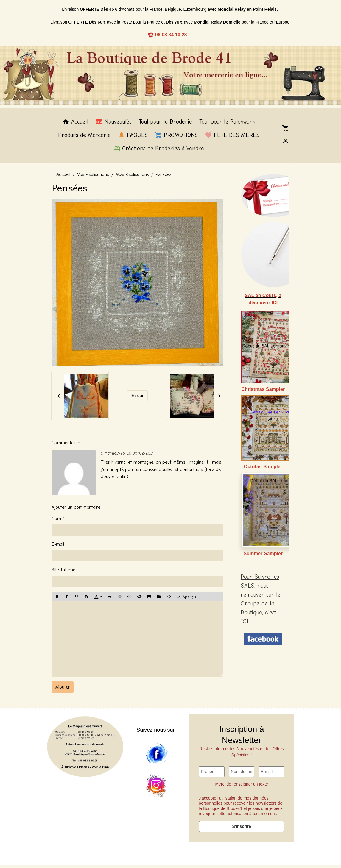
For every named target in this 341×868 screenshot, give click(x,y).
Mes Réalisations (132, 178)
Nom (56, 522)
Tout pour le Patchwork (227, 125)
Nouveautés (114, 125)
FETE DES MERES (232, 139)
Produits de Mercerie (84, 139)
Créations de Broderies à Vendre (159, 152)
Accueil (75, 125)
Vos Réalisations (93, 178)
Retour (137, 399)
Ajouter (63, 690)
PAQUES (133, 139)
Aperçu (186, 600)
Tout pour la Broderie (165, 125)
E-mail (58, 547)
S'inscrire (241, 830)
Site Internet (64, 573)
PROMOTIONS (176, 139)
